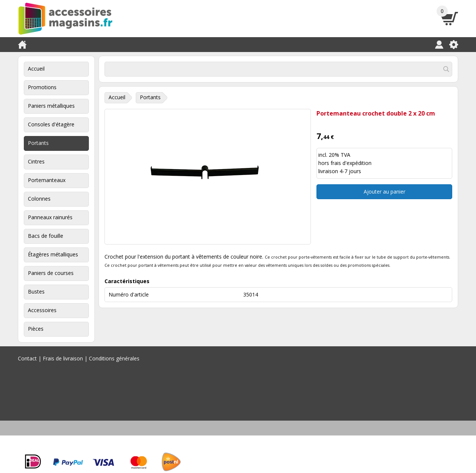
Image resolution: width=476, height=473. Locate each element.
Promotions (42, 87)
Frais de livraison (63, 358)
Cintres (36, 161)
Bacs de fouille (46, 236)
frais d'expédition (351, 163)
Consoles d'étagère (51, 124)
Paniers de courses (51, 273)
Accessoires (42, 310)
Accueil (36, 69)
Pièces (36, 329)
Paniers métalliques (51, 106)
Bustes (36, 291)
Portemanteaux (47, 180)
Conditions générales (114, 358)
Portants (38, 143)
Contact (27, 358)
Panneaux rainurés (50, 217)
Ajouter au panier (385, 192)
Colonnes (39, 199)
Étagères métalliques (53, 254)
